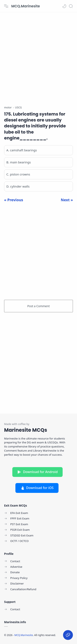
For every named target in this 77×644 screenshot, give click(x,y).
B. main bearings (19, 162)
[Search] (71, 6)
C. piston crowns (18, 174)
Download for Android (37, 472)
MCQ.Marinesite (26, 6)
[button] (64, 6)
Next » (67, 200)
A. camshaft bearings (22, 150)
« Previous (14, 200)
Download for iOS (37, 488)
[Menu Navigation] (6, 6)
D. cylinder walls (18, 186)
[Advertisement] (38, 57)
